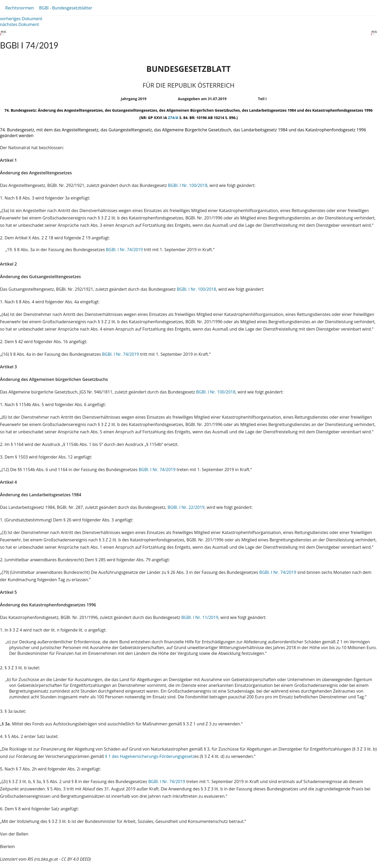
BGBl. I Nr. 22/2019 (186, 507)
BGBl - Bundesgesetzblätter (66, 8)
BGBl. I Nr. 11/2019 (200, 617)
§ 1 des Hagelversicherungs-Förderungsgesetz (150, 756)
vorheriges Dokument (21, 19)
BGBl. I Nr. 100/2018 (188, 185)
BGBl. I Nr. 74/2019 (125, 250)
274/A (174, 118)
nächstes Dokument (20, 24)
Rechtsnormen (20, 8)
